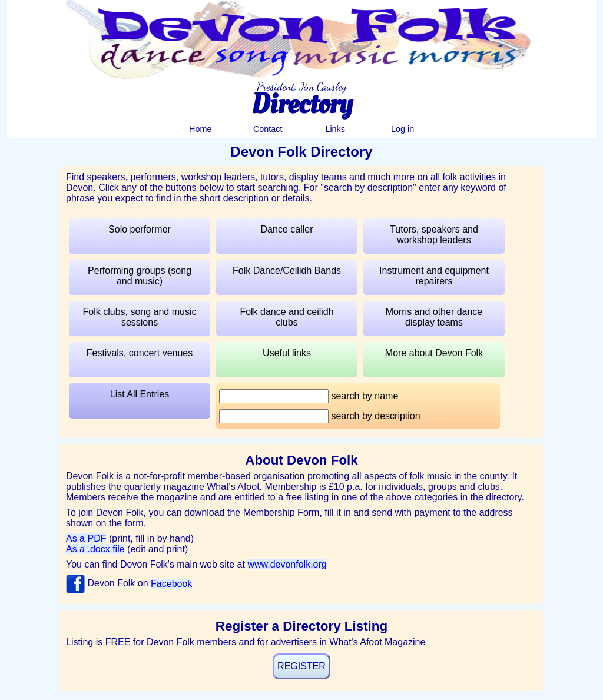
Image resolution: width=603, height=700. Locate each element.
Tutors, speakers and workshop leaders (434, 235)
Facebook (171, 584)
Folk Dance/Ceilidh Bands (287, 271)
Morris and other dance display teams (434, 317)
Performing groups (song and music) (140, 276)
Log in (402, 129)
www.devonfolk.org (287, 564)
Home (200, 129)
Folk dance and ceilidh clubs (286, 317)
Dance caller (287, 229)
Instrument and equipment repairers (434, 276)
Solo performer (140, 229)
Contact (268, 129)
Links (335, 129)
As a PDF (86, 538)
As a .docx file (95, 549)
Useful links (287, 353)
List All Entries (140, 394)
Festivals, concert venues (140, 353)
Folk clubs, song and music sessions (140, 317)
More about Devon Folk (434, 353)
